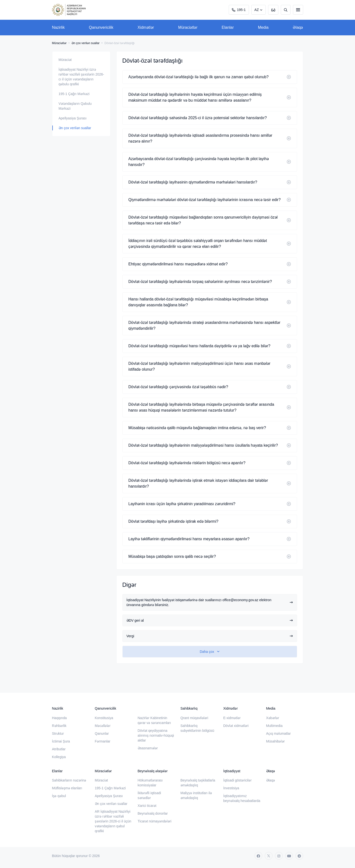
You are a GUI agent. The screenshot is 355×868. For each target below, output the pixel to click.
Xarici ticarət (147, 806)
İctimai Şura (61, 741)
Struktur (58, 733)
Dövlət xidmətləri (236, 726)
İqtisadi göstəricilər (237, 780)
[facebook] (258, 856)
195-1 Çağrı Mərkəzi (74, 94)
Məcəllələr (103, 726)
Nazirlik (58, 27)
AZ (257, 10)
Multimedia (274, 726)
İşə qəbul (59, 796)
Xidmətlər (146, 27)
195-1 (239, 10)
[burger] (298, 10)
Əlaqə (298, 27)
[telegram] (299, 856)
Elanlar (228, 27)
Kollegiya (59, 757)
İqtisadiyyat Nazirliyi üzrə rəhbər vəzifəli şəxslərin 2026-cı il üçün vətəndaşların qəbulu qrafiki (81, 77)
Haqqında (59, 718)
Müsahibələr (276, 741)
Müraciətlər (188, 27)
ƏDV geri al (210, 620)
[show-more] (210, 652)
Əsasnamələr (148, 748)
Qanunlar (102, 733)
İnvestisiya (231, 788)
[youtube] (289, 856)
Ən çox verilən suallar (86, 43)
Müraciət (65, 60)
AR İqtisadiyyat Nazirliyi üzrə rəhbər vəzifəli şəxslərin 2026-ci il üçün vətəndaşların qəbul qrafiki (113, 821)
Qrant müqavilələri (194, 718)
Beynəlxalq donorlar (153, 813)
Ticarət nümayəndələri (155, 821)
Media (263, 27)
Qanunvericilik (101, 27)
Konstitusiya (104, 718)
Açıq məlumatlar (278, 733)
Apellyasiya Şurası (73, 118)
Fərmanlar (103, 741)
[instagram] (279, 856)
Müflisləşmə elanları (67, 788)
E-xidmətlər (232, 718)
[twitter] (269, 856)
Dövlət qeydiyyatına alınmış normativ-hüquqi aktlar (156, 735)
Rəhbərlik (59, 726)
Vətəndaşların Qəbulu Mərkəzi (75, 106)
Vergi (210, 636)
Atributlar (59, 749)
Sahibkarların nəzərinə (69, 780)
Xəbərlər (273, 718)
